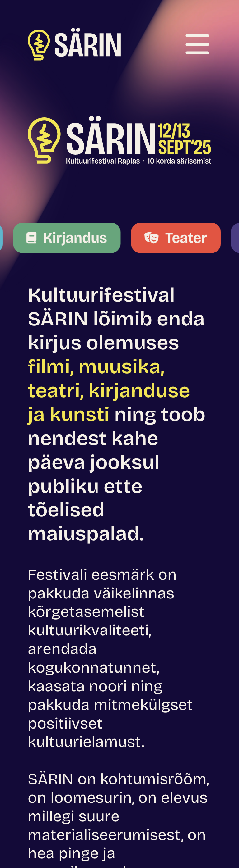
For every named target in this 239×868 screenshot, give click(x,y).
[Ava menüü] (197, 44)
